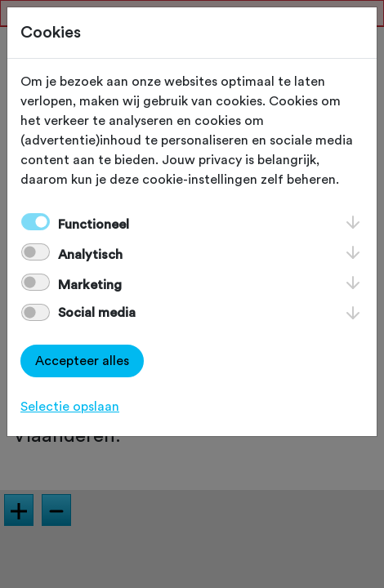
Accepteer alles (82, 361)
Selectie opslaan (70, 407)
